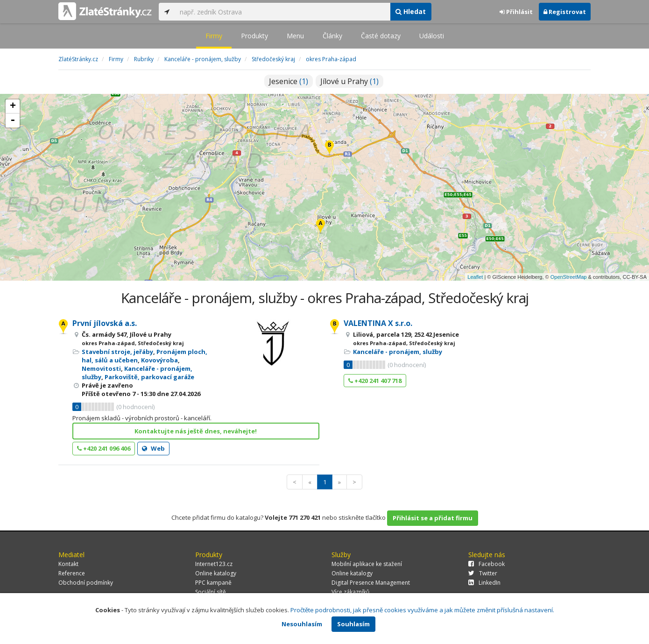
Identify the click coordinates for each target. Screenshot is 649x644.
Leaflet (475, 277)
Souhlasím (353, 624)
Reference (72, 573)
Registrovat (565, 12)
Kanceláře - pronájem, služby (398, 352)
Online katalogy (216, 573)
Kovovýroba (159, 360)
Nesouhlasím (302, 624)
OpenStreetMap (569, 277)
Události (432, 36)
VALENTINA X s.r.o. (378, 323)
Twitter (483, 573)
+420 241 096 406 (104, 448)
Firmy (214, 36)
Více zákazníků (350, 592)
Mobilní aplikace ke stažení (367, 564)
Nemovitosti (101, 368)
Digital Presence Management (371, 583)
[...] (282, 12)
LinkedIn (484, 583)
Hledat (411, 11)
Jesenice (289, 81)
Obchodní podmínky (86, 583)
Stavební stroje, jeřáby (117, 352)
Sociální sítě (211, 592)
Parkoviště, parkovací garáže (149, 377)
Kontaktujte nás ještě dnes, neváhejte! (196, 431)
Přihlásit (516, 12)
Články (332, 36)
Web (153, 448)
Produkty (254, 36)
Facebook (487, 564)
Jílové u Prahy (349, 81)
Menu (295, 36)
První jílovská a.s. (105, 323)
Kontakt (68, 564)
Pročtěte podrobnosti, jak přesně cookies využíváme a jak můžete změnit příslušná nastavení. (422, 610)
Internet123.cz (214, 564)
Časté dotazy (381, 36)
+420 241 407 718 (375, 381)
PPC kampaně (213, 583)
